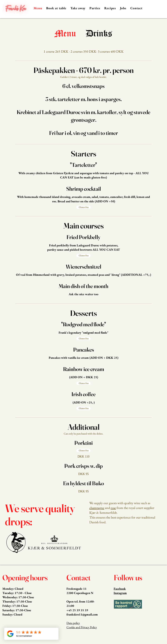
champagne (97, 508)
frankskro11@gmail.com (82, 614)
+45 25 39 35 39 (77, 610)
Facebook (120, 589)
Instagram (120, 593)
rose (113, 508)
